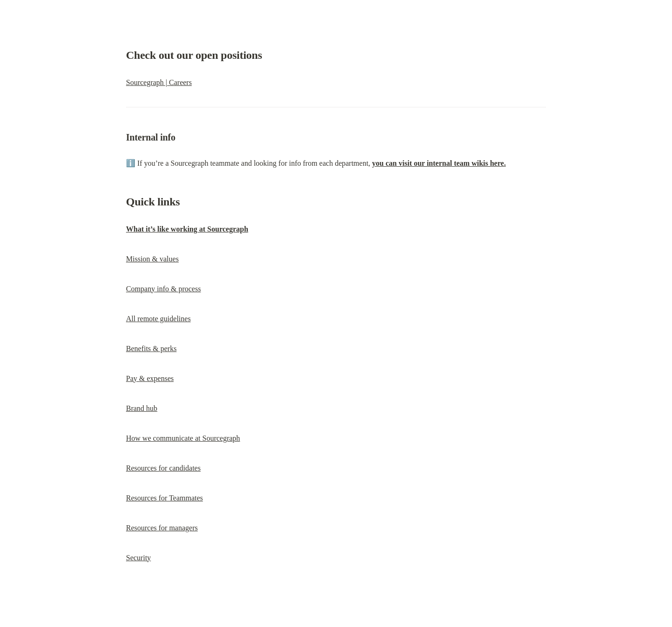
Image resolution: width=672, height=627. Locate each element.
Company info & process (163, 289)
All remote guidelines (158, 319)
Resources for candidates (163, 468)
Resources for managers (162, 528)
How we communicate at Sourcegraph (183, 438)
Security (138, 558)
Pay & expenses (150, 378)
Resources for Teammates (164, 498)
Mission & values (152, 259)
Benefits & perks (151, 349)
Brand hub (142, 408)
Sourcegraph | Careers (159, 82)
